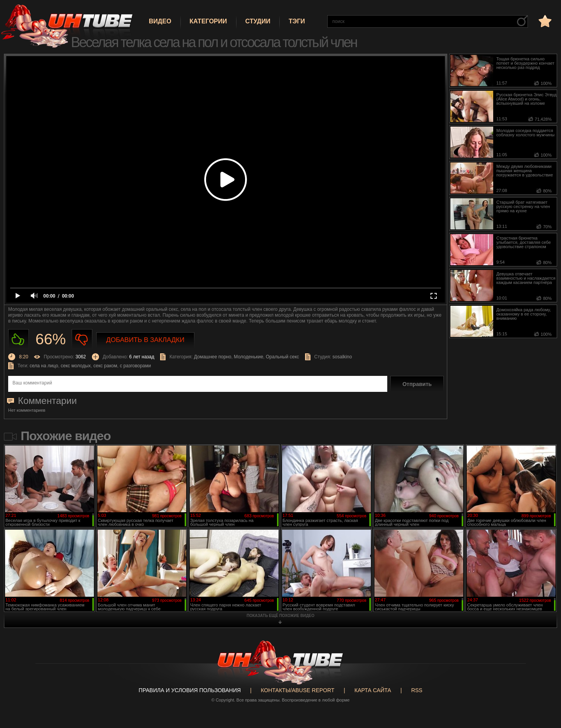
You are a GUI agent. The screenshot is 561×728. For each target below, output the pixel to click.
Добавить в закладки (146, 340)
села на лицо (44, 366)
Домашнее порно (213, 357)
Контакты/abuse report (298, 690)
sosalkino (342, 357)
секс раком (105, 366)
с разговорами (135, 366)
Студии (258, 21)
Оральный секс (282, 357)
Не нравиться (82, 339)
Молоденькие (248, 357)
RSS (417, 690)
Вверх (543, 685)
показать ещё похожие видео (280, 616)
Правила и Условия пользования (190, 690)
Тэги (297, 21)
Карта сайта (373, 690)
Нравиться (19, 339)
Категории (208, 21)
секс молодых (76, 366)
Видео (160, 21)
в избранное (544, 21)
